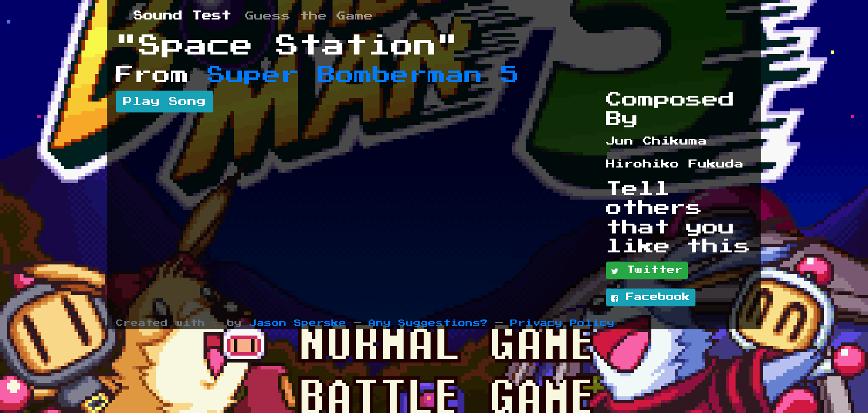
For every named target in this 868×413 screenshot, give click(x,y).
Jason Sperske (298, 323)
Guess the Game (309, 16)
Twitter (647, 271)
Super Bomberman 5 (363, 75)
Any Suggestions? (428, 323)
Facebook (651, 298)
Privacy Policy (562, 323)
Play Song (165, 102)
